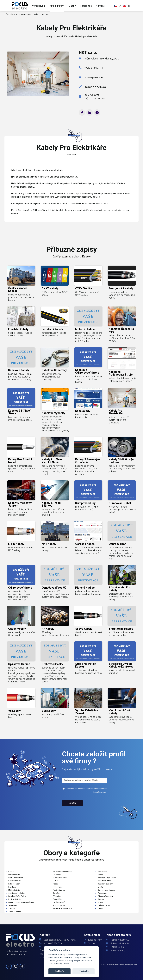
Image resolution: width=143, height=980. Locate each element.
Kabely (37, 14)
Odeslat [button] (73, 814)
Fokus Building (118, 951)
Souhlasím (60, 971)
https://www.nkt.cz (95, 87)
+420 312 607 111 (94, 68)
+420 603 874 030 (53, 943)
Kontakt (100, 6)
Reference (86, 6)
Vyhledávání (39, 6)
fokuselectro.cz (12, 14)
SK (127, 6)
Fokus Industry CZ (120, 940)
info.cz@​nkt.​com (94, 77)
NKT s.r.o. (46, 14)
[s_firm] (84, 791)
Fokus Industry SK (120, 943)
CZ (117, 6)
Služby (72, 6)
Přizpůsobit (84, 971)
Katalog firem (57, 6)
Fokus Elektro (118, 947)
